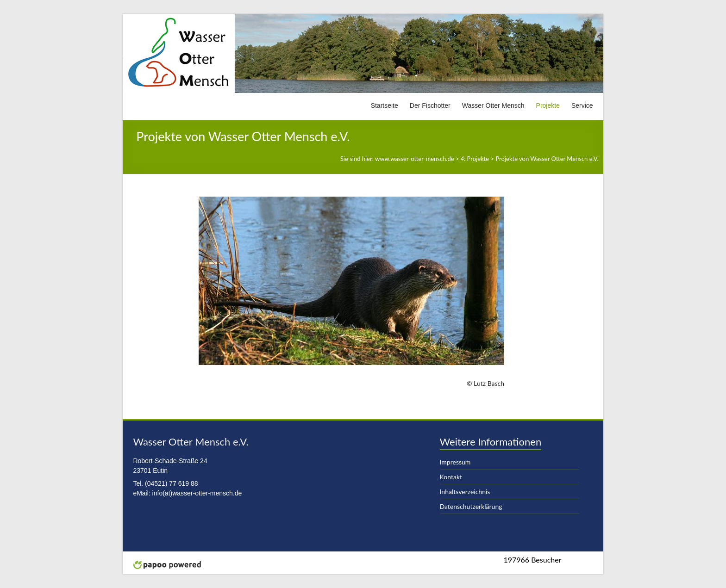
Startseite (385, 105)
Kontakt (451, 477)
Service (582, 105)
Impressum (455, 462)
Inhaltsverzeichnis (465, 492)
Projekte (548, 105)
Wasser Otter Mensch (493, 105)
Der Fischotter (430, 105)
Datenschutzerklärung (471, 506)
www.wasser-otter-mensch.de (415, 159)
